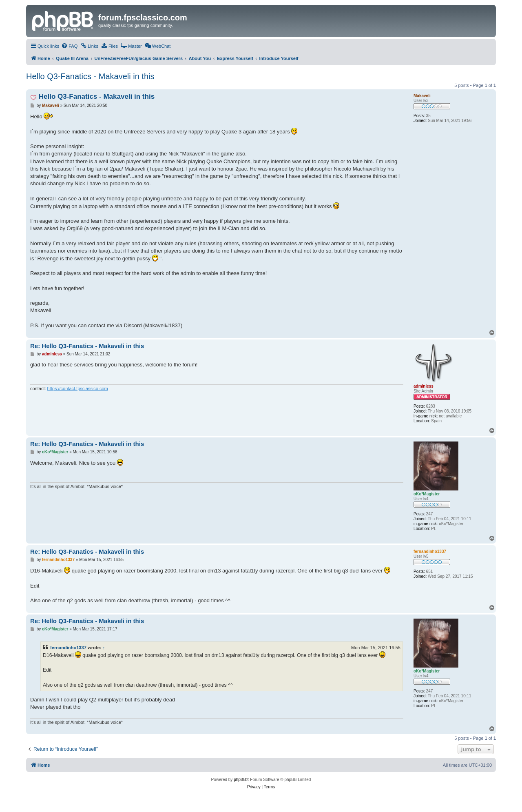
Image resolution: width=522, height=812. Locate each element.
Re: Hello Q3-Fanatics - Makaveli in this (87, 346)
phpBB (240, 780)
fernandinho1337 (68, 648)
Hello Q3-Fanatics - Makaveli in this (90, 76)
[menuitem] (69, 46)
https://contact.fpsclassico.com (78, 388)
